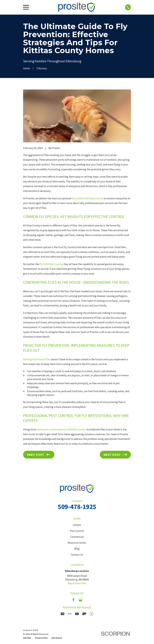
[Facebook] (73, 600)
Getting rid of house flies (37, 359)
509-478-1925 (77, 507)
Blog (77, 549)
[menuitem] (27, 638)
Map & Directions (77, 583)
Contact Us (77, 555)
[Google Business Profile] (81, 600)
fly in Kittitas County (51, 264)
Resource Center (77, 543)
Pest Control (77, 531)
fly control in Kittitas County (87, 198)
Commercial (77, 537)
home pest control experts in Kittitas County (61, 429)
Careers (77, 525)
